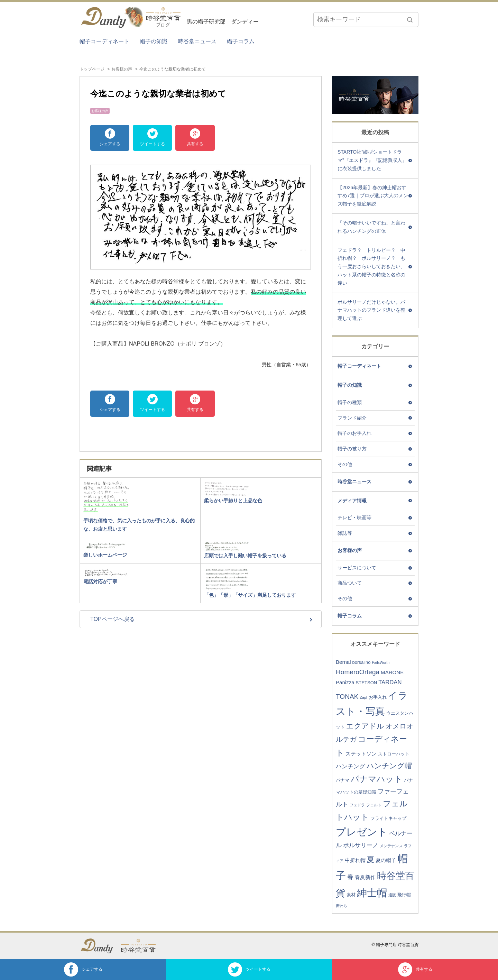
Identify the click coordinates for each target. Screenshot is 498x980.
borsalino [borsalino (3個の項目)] (361, 662)
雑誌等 (345, 533)
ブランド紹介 (352, 418)
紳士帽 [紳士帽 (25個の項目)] (372, 893)
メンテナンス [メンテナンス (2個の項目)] (391, 846)
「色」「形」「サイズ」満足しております (250, 595)
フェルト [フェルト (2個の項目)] (374, 805)
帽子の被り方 (352, 449)
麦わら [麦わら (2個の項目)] (342, 906)
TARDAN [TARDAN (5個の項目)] (390, 682)
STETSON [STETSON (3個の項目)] (367, 683)
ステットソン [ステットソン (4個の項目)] (361, 754)
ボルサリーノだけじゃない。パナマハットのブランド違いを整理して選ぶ (371, 310)
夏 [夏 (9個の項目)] (371, 859)
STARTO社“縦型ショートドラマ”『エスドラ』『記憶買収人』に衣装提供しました (372, 160)
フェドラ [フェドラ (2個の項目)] (357, 805)
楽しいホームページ (105, 555)
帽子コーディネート (104, 41)
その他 (345, 464)
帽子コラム (241, 41)
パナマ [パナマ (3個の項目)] (343, 780)
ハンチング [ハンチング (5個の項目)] (351, 766)
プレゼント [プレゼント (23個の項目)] (362, 832)
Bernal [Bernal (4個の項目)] (343, 662)
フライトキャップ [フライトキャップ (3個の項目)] (388, 818)
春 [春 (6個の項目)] (350, 877)
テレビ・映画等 (354, 518)
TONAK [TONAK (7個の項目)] (347, 697)
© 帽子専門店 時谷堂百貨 (395, 945)
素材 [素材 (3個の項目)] (351, 895)
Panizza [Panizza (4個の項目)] (345, 682)
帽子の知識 (154, 41)
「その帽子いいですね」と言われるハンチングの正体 (371, 227)
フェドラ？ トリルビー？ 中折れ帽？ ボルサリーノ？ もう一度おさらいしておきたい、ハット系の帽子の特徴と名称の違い (371, 267)
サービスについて (357, 568)
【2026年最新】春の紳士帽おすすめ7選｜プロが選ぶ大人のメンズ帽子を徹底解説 (373, 196)
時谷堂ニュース (197, 41)
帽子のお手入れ (354, 433)
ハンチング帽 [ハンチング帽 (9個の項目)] (389, 766)
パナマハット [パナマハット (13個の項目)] (377, 779)
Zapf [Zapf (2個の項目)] (363, 697)
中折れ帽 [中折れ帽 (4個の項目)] (355, 860)
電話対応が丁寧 (100, 581)
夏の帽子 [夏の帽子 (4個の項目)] (386, 860)
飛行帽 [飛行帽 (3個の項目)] (404, 895)
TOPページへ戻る (113, 619)
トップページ (92, 69)
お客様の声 (122, 69)
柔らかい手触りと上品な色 (233, 501)
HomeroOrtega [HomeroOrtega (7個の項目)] (358, 672)
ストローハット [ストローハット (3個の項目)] (394, 754)
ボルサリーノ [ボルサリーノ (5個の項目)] (361, 845)
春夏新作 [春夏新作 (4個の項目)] (365, 877)
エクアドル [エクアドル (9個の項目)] (365, 726)
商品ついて (350, 583)
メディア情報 (352, 501)
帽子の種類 (350, 402)
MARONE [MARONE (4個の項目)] (392, 672)
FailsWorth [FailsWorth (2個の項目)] (381, 662)
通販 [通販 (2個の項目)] (392, 895)
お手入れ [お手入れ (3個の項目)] (378, 697)
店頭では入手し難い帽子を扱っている (245, 556)
